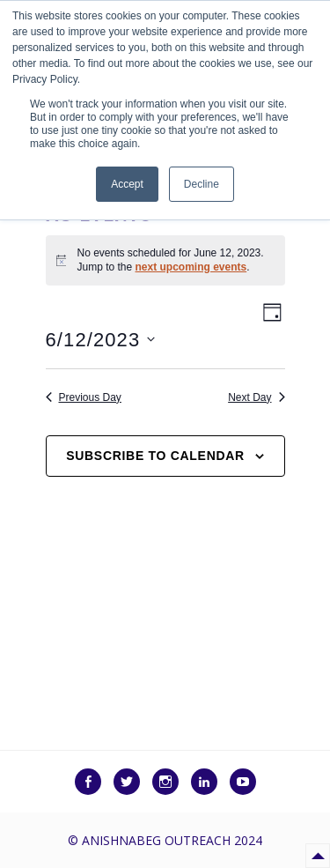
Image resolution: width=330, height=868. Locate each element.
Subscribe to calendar (155, 456)
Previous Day (84, 397)
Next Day (256, 397)
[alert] (165, 260)
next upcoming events (191, 267)
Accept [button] (127, 184)
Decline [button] (202, 184)
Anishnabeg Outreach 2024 (172, 840)
